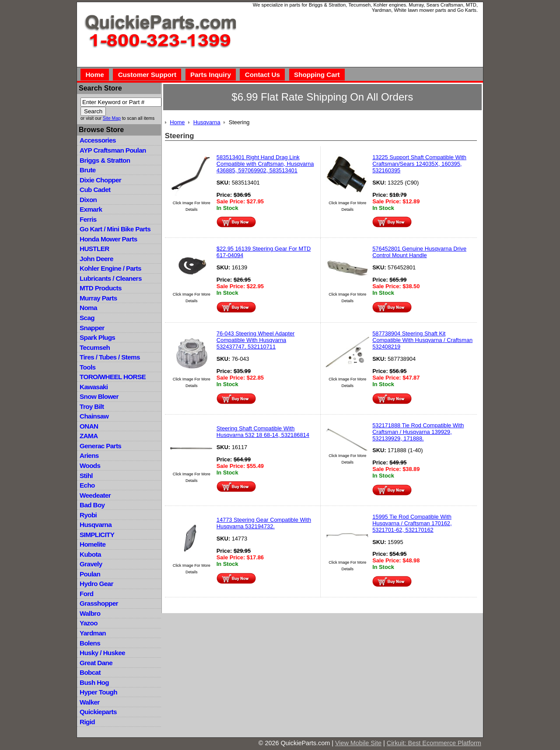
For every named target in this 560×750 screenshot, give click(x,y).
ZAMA (89, 436)
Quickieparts (98, 712)
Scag (87, 318)
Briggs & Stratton (105, 160)
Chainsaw (94, 416)
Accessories (98, 140)
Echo (87, 485)
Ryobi (88, 515)
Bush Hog (94, 682)
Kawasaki (94, 387)
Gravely (91, 564)
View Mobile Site (358, 743)
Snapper (92, 328)
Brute (88, 170)
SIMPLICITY (97, 535)
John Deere (96, 259)
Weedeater (95, 495)
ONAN (89, 426)
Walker (90, 702)
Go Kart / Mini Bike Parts (115, 229)
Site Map (112, 118)
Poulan (90, 574)
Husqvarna (96, 525)
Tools (87, 367)
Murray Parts (98, 298)
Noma (88, 308)
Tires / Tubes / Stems (110, 357)
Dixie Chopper (100, 180)
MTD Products (101, 288)
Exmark (91, 209)
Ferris (88, 219)
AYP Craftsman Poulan (113, 150)
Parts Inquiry (211, 75)
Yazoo (89, 623)
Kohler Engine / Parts (110, 268)
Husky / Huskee (102, 653)
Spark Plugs (97, 337)
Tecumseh (95, 347)
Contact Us (262, 75)
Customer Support (147, 75)
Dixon (88, 200)
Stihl (86, 476)
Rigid (87, 722)
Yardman (93, 633)
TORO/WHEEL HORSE (113, 377)
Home (94, 75)
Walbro (90, 613)
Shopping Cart (317, 75)
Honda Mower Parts (108, 239)
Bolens (90, 643)
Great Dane (96, 663)
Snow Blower (99, 396)
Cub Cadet (95, 190)
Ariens (89, 455)
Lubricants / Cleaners (111, 278)
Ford (86, 594)
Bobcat (90, 672)
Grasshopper (99, 603)
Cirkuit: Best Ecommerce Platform (434, 743)
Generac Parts (100, 446)
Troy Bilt (92, 406)
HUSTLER (94, 249)
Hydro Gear (96, 584)
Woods (90, 466)
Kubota (90, 554)
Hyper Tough (98, 692)
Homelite (93, 544)
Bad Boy (92, 505)
